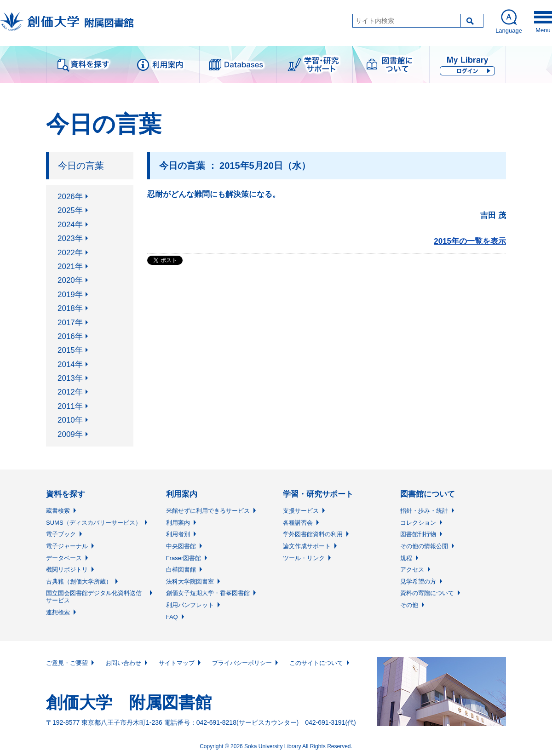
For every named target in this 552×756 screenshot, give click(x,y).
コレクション (418, 523)
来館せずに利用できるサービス (208, 511)
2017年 (70, 323)
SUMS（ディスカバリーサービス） (94, 523)
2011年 (70, 406)
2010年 (70, 420)
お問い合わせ (123, 663)
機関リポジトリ (67, 570)
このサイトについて (316, 663)
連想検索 (58, 612)
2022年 (70, 253)
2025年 (70, 210)
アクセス (412, 570)
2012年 (70, 392)
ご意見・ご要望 (67, 663)
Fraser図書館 (184, 558)
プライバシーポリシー (242, 663)
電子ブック (61, 534)
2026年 (70, 197)
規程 (406, 558)
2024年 (70, 225)
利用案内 (178, 523)
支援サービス (301, 511)
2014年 (70, 364)
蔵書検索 (58, 511)
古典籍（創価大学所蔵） (79, 581)
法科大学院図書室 (190, 581)
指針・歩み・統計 (424, 511)
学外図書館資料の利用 (313, 534)
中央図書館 (181, 546)
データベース (64, 558)
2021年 (70, 266)
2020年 (70, 280)
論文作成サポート (307, 546)
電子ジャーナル (67, 546)
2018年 (70, 308)
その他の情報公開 (424, 546)
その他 (409, 605)
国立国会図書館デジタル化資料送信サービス (94, 597)
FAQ (172, 617)
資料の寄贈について (427, 593)
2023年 (70, 238)
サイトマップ (177, 663)
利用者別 (178, 534)
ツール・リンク (304, 558)
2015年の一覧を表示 (470, 241)
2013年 (70, 378)
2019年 (70, 295)
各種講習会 (298, 523)
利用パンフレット (190, 605)
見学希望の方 (418, 581)
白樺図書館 (181, 570)
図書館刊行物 (418, 534)
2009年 (70, 434)
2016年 (70, 336)
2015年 (70, 350)
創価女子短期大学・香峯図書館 (208, 593)
